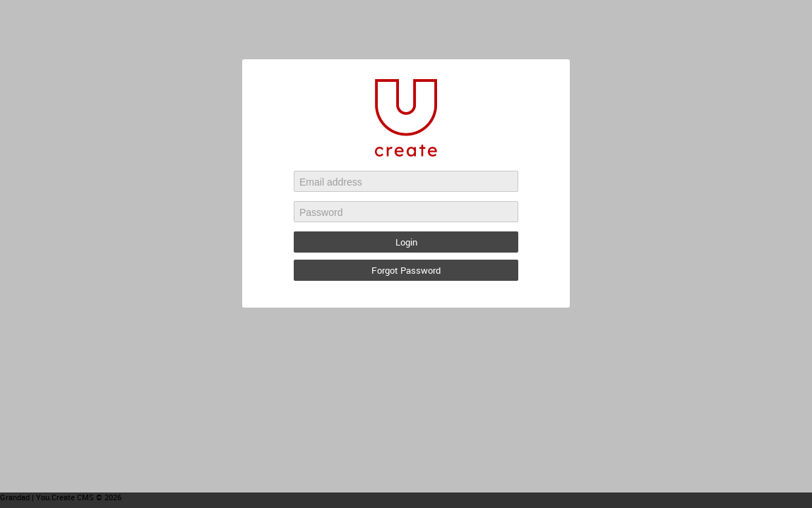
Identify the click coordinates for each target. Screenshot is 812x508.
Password (321, 212)
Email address (331, 182)
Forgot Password (406, 270)
